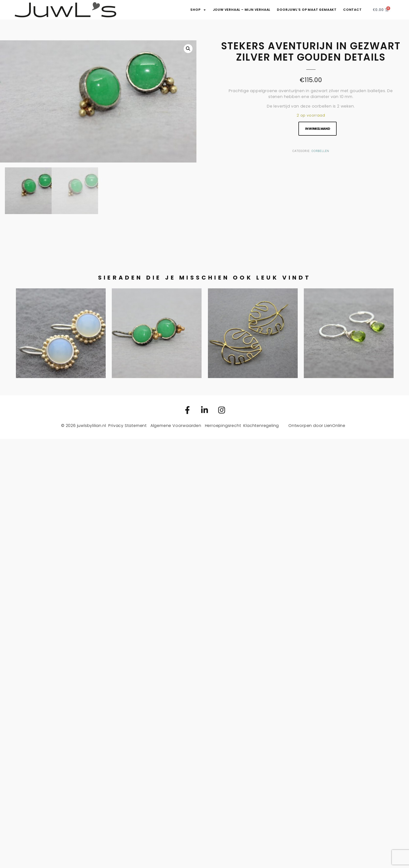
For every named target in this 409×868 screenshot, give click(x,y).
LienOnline (335, 426)
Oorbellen (320, 151)
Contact (352, 10)
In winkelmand (318, 129)
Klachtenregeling (261, 426)
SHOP (198, 10)
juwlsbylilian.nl (92, 426)
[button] (188, 49)
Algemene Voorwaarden (176, 426)
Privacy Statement (128, 426)
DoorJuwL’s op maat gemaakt (307, 10)
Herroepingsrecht (223, 426)
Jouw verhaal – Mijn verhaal (242, 10)
